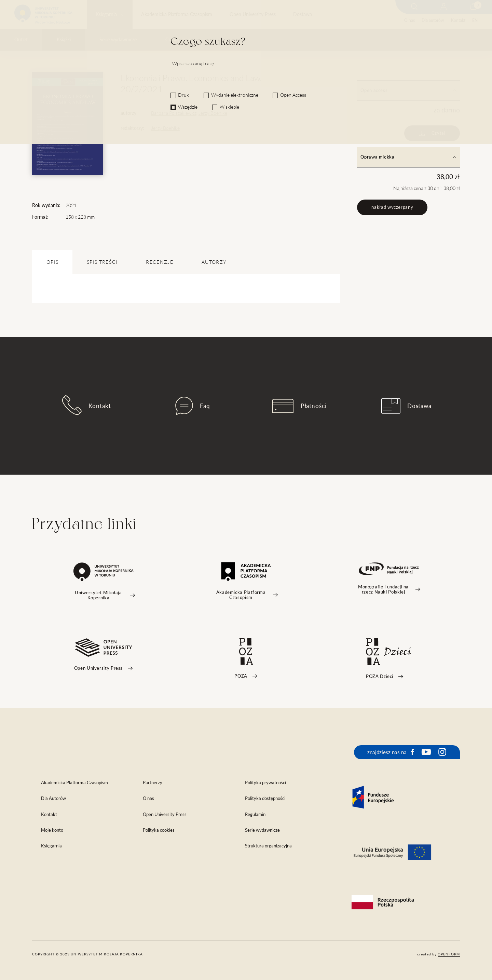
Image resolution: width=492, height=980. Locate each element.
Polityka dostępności (265, 798)
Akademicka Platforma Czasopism (177, 14)
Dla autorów (433, 20)
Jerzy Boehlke (213, 113)
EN (475, 20)
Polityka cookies (159, 830)
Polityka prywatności (265, 783)
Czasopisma (178, 40)
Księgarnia (106, 14)
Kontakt (458, 20)
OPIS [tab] (52, 262)
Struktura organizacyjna (268, 846)
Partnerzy (153, 783)
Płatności (299, 406)
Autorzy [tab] (214, 262)
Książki (64, 40)
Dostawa (303, 14)
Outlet (21, 40)
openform (449, 954)
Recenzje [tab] (160, 262)
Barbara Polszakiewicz (174, 113)
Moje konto (52, 830)
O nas (409, 20)
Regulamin (255, 814)
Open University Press (253, 14)
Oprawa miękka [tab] (408, 157)
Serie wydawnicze (118, 40)
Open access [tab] (408, 90)
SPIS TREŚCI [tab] (102, 262)
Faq (193, 406)
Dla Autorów (53, 798)
